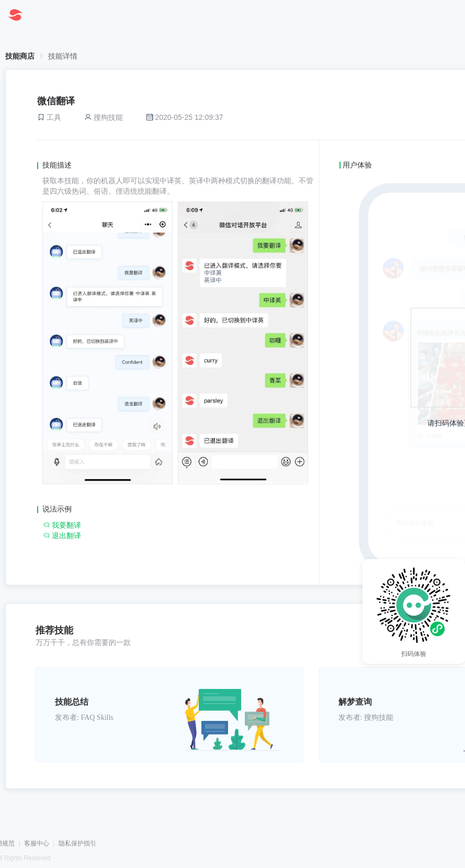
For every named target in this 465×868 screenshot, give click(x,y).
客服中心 (37, 843)
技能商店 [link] (20, 56)
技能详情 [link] (63, 56)
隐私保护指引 (77, 843)
